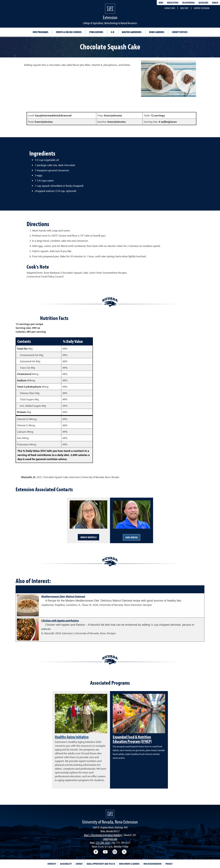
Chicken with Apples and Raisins (60, 621)
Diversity (52, 864)
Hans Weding (132, 537)
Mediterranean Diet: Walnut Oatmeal (63, 596)
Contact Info (170, 8)
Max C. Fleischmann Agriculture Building (103, 835)
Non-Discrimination (152, 864)
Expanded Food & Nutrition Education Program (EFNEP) (132, 739)
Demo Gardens (157, 32)
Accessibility (66, 864)
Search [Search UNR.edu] (215, 3)
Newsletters (173, 3)
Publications (96, 32)
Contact (79, 864)
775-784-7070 (103, 843)
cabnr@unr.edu (110, 839)
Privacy (169, 864)
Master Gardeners (132, 32)
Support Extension (202, 8)
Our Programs (40, 32)
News (161, 3)
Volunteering (188, 3)
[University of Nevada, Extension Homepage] (110, 814)
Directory (184, 8)
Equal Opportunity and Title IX (101, 864)
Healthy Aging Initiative (72, 737)
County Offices (180, 32)
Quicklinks (203, 3)
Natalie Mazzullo (88, 537)
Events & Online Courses (69, 32)
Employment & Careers (129, 864)
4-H (113, 32)
